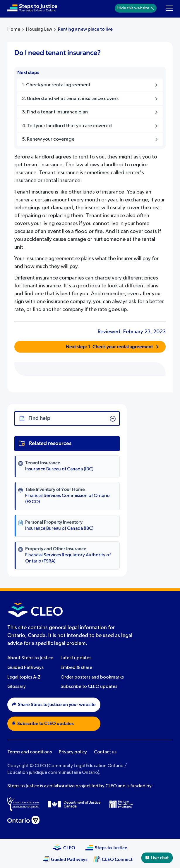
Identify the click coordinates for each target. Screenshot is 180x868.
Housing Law (39, 30)
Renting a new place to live (85, 30)
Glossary (17, 687)
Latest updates (76, 658)
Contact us (105, 752)
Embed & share (76, 668)
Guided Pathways (25, 668)
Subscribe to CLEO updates (89, 687)
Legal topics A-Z (24, 677)
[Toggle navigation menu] (169, 8)
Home (14, 30)
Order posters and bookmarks (92, 677)
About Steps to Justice (30, 658)
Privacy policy (73, 752)
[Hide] (152, 8)
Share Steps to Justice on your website (54, 705)
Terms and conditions (30, 752)
